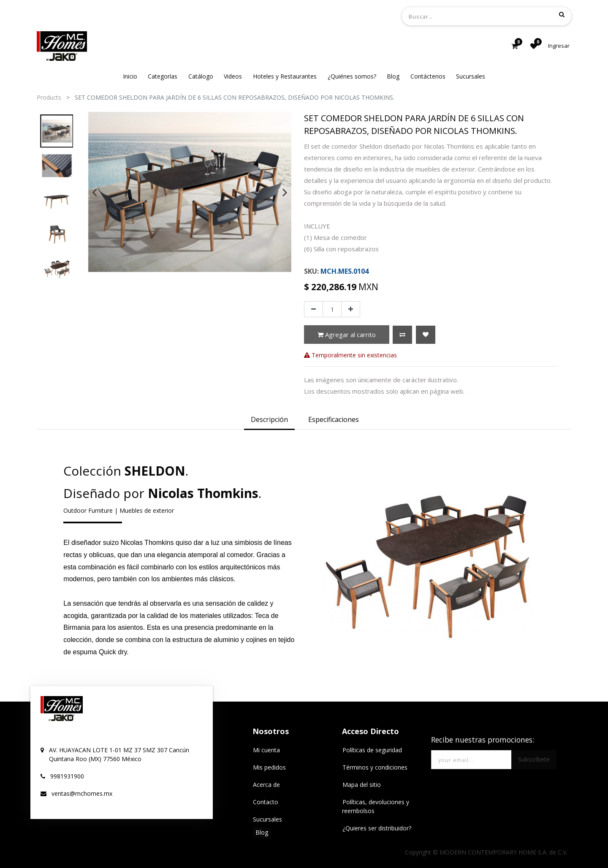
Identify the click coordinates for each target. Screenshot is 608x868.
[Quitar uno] (313, 309)
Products (49, 97)
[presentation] (94, 192)
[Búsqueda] (562, 14)
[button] (402, 335)
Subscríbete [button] (534, 759)
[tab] (269, 420)
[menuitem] (130, 76)
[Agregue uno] (351, 309)
